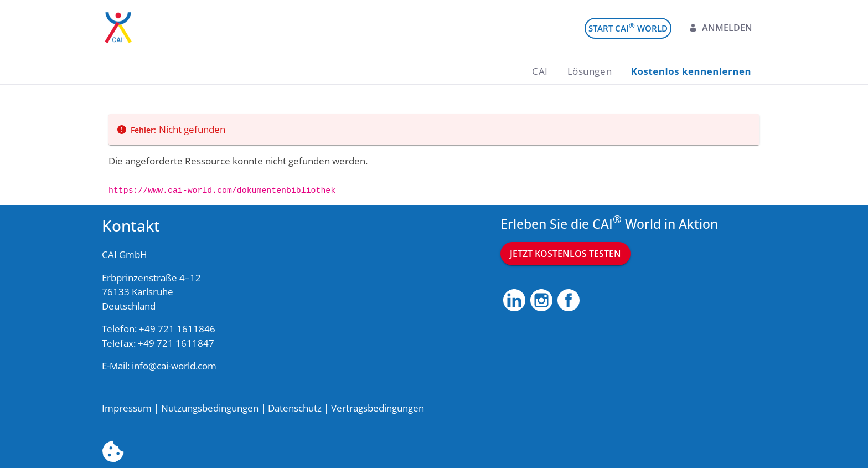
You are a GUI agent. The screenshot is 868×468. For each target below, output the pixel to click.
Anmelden (720, 28)
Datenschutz (295, 408)
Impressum (127, 408)
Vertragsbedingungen (378, 408)
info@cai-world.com (174, 366)
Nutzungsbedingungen (210, 408)
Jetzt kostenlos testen (565, 254)
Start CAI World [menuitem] (628, 27)
